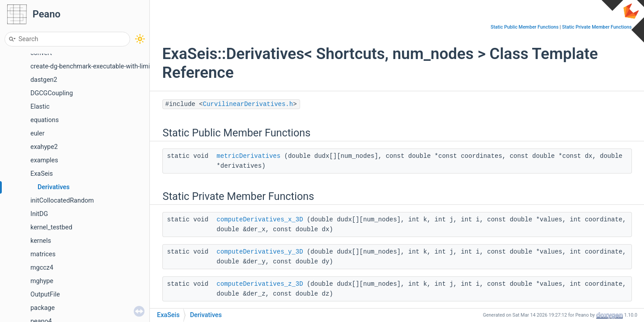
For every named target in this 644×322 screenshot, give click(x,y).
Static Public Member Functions (525, 27)
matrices (43, 254)
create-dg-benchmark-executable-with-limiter (94, 66)
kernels (41, 241)
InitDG (39, 214)
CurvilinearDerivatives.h (248, 104)
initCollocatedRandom (62, 201)
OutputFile (45, 294)
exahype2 (44, 147)
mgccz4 (42, 268)
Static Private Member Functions (597, 27)
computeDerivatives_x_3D (260, 220)
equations (44, 120)
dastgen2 (44, 80)
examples (44, 160)
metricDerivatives (248, 156)
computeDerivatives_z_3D (260, 284)
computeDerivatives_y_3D (260, 252)
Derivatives (54, 187)
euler (38, 133)
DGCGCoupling (52, 93)
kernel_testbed (51, 227)
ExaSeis (42, 174)
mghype (42, 281)
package (42, 308)
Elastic (40, 107)
